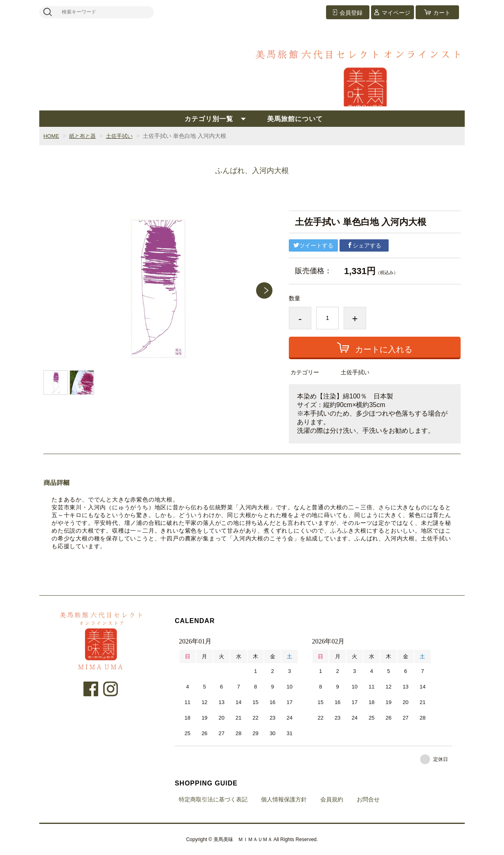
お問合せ (368, 799)
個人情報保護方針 (284, 799)
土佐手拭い (124, 136)
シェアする (364, 245)
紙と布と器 (85, 136)
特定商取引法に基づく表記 (213, 799)
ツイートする (313, 245)
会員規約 (332, 799)
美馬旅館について (295, 119)
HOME (52, 136)
